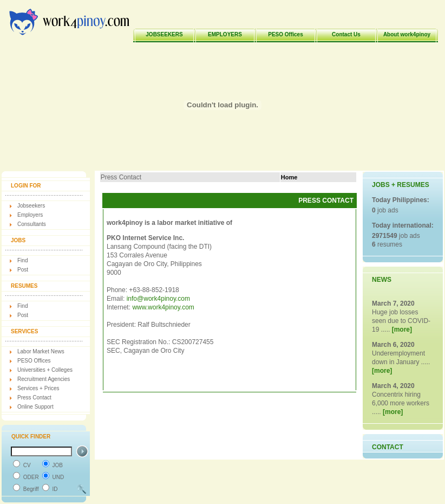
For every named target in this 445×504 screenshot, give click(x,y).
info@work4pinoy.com (158, 299)
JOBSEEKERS (164, 34)
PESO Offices (285, 34)
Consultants (32, 224)
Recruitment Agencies (44, 379)
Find (22, 260)
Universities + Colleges (45, 370)
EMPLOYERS (225, 34)
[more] (402, 329)
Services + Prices (38, 388)
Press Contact (34, 398)
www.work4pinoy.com (163, 307)
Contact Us (346, 34)
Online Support (35, 407)
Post (23, 270)
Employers (30, 215)
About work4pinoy (407, 34)
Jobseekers (31, 206)
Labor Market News (41, 351)
